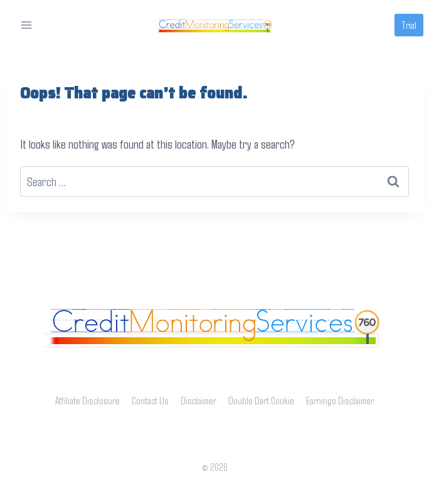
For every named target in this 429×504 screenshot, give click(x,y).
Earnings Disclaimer (340, 400)
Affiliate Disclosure (87, 400)
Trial (409, 25)
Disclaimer (199, 400)
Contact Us (150, 400)
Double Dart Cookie (261, 400)
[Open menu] (27, 25)
